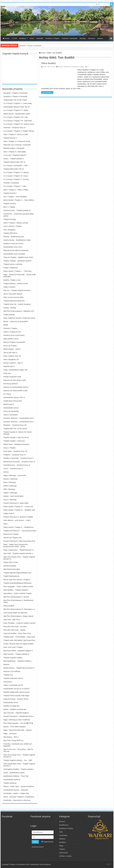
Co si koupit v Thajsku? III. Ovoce (16, 176)
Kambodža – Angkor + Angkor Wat (16, 793)
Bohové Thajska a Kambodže (14, 342)
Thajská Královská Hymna (13, 678)
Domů (42, 53)
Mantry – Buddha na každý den (15, 709)
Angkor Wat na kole (11, 562)
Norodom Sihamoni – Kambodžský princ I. (19, 422)
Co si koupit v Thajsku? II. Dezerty (16, 179)
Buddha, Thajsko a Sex (12, 280)
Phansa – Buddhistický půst (14, 237)
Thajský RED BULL (11, 233)
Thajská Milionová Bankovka (14, 301)
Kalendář (40, 38)
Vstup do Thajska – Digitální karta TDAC (18, 257)
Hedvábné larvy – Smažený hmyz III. (17, 465)
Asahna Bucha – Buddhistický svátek (17, 240)
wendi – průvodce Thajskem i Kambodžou (19, 797)
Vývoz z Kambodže (10, 415)
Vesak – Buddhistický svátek (14, 773)
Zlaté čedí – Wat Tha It (12, 620)
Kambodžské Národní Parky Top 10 (16, 107)
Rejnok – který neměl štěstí (13, 496)
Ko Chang (7, 394)
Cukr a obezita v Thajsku (13, 226)
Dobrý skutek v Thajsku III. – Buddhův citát (19, 510)
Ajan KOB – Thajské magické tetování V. (18, 553)
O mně (14, 38)
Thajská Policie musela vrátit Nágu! (16, 696)
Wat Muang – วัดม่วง (11, 737)
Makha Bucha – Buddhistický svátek (17, 114)
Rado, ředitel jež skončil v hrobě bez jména (19, 318)
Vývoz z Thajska (9, 448)
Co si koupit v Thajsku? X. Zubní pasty (18, 103)
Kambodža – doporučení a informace (17, 800)
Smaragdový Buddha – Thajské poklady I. (19, 769)
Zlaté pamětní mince (11, 339)
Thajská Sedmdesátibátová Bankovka (17, 583)
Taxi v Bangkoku (9, 230)
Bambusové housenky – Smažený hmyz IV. (19, 462)
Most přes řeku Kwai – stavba (14, 630)
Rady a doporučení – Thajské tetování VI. (19, 550)
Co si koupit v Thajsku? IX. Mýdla (16, 110)
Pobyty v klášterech (11, 268)
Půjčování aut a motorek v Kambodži (17, 145)
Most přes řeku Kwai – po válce (15, 626)
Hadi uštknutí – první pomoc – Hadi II (17, 520)
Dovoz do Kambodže (11, 411)
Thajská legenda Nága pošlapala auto (17, 573)
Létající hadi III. (9, 513)
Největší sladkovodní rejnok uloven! (16, 692)
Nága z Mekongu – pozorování (15, 475)
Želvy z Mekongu (10, 482)
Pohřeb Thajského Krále (12, 377)
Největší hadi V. (9, 366)
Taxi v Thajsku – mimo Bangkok (15, 197)
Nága (61, 846)
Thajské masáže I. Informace (14, 441)
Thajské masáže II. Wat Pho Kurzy (16, 437)
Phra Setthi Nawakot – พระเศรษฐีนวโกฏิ (18, 723)
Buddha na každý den (11, 706)
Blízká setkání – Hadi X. (12, 349)
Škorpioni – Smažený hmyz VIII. (15, 425)
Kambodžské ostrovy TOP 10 (14, 397)
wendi (44, 67)
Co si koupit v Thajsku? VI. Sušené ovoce (19, 124)
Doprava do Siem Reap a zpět (15, 380)
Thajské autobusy (10, 783)
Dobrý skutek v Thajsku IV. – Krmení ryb (18, 506)
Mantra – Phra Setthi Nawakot (14, 727)
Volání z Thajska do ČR (12, 332)
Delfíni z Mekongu (10, 486)
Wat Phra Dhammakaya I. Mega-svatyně (18, 616)
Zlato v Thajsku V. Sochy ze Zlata (16, 134)
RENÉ (6, 325)
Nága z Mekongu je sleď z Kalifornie (17, 720)
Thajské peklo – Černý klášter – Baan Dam (19, 637)
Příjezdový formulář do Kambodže (16, 250)
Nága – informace (10, 733)
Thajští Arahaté (9, 315)
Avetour (100, 38)
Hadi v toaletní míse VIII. (12, 356)
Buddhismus (67, 67)
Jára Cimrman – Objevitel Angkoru (16, 713)
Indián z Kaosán (9, 287)
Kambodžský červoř (11, 702)
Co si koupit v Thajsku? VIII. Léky (16, 117)
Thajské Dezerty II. (10, 138)
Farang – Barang (10, 308)
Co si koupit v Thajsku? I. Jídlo (15, 186)
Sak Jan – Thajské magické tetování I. (17, 290)
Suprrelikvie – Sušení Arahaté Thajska (17, 593)
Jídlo (61, 832)
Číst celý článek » (47, 92)
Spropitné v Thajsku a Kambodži (30, 46)
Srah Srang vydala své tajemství (15, 613)
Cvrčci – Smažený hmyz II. (13, 468)
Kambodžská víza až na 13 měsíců (16, 689)
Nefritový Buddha (10, 566)
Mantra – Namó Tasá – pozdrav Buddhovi (19, 786)
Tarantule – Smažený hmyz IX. (15, 127)
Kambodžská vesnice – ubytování (16, 790)
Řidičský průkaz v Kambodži (14, 148)
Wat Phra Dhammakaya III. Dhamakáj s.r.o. (19, 609)
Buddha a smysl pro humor (13, 243)
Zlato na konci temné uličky (13, 297)
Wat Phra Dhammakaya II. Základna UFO (19, 311)
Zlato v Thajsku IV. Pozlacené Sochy (17, 141)
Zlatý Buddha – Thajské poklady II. (16, 590)
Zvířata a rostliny (65, 856)
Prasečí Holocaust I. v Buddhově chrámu (18, 716)
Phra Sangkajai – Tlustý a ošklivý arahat (18, 586)
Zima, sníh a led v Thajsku (13, 647)
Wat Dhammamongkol (12, 569)
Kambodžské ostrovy (11, 408)
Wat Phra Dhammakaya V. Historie (16, 597)
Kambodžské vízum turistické (14, 254)
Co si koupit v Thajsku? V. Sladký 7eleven (19, 131)
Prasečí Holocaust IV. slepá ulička (16, 503)
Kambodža (63, 835)
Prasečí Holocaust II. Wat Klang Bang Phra (19, 541)
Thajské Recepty (10, 219)
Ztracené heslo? (38, 847)
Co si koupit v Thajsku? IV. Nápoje (16, 172)
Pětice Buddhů (48, 63)
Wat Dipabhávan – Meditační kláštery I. (18, 661)
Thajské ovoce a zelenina (13, 264)
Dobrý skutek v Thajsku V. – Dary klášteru (19, 200)
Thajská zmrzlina (10, 203)
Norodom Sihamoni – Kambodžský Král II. (19, 418)
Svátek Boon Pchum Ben (13, 401)
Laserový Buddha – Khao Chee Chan (17, 633)
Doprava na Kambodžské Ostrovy (16, 387)
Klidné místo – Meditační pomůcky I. (17, 444)
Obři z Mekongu (9, 489)
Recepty (83, 38)
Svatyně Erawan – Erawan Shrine (16, 699)
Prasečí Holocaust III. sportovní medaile (18, 517)
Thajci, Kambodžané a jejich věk (15, 370)
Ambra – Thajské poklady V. (14, 159)
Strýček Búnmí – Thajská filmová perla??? (19, 668)
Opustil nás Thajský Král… (13, 538)
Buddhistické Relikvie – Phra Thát (16, 776)
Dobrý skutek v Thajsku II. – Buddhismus (18, 527)
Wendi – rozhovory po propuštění (16, 321)
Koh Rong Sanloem (11, 384)
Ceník (32, 38)
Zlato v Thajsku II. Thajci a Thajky (16, 190)
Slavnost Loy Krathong (12, 671)
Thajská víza (8, 675)
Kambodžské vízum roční (13, 247)
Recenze (92, 38)
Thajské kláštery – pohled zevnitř (15, 283)
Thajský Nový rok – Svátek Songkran (17, 304)
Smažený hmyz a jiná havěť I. (14, 335)
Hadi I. (6, 524)
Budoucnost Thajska (11, 534)
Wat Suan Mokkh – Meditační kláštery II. (18, 651)
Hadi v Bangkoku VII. (11, 359)
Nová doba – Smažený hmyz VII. (15, 451)
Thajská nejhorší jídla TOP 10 (14, 162)
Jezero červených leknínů (13, 294)
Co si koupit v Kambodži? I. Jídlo (15, 165)
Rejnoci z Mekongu (10, 479)
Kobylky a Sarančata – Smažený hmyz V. (19, 458)
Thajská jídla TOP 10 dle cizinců (15, 428)
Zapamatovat (47, 842)
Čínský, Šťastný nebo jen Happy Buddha (18, 644)
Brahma (6, 664)
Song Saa (7, 373)
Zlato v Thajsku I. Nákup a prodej (16, 223)
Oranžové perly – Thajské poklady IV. (17, 210)
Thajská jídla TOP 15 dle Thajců (15, 100)
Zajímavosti (64, 853)
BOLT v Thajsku (9, 207)
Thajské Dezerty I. (10, 193)
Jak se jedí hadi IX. (10, 353)
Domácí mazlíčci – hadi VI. (13, 363)
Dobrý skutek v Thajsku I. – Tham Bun (17, 271)
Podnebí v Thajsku (52, 38)
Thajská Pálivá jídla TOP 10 (14, 169)
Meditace (23, 38)
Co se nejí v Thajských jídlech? (15, 155)
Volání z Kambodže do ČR (13, 685)
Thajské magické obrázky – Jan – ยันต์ (18, 760)
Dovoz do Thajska (10, 346)
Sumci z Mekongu (10, 500)
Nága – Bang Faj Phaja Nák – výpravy (17, 730)
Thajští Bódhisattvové (11, 576)
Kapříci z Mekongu (10, 493)
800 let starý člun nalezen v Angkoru (17, 580)
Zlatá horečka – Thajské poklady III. (17, 654)
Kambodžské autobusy (12, 779)
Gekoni (6, 472)
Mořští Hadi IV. (9, 404)
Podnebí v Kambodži (69, 38)
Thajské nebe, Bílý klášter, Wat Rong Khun (19, 640)
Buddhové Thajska (78, 67)
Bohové (60, 67)
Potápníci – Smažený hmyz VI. (15, 455)
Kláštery (62, 839)
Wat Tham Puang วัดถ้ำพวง (13, 740)
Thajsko (62, 849)
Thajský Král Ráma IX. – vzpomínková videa (20, 531)
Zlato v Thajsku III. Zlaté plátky (15, 152)
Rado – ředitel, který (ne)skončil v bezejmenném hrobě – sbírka (16, 545)
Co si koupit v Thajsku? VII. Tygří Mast (18, 121)
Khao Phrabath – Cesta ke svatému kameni (19, 623)
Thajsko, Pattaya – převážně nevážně (17, 261)
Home (6, 38)
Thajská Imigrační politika (13, 658)
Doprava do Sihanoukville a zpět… (16, 390)
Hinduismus (8, 682)
